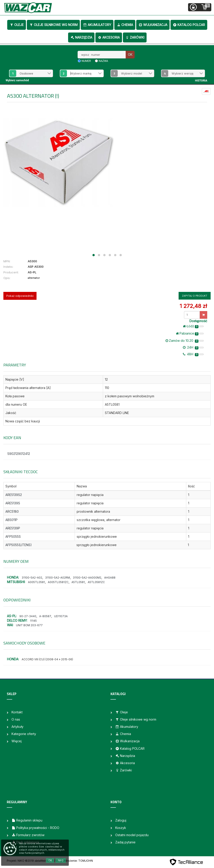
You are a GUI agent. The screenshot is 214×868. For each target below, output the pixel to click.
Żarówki (135, 37)
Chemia (125, 25)
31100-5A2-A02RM (58, 578)
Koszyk (121, 828)
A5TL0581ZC (96, 582)
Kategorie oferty (24, 734)
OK (130, 55)
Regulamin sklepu (27, 820)
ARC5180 (12, 511)
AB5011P (12, 520)
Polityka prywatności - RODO (35, 828)
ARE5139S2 (14, 495)
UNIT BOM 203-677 (29, 625)
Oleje (17, 25)
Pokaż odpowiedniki (20, 296)
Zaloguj (121, 820)
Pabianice (190, 333)
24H (193, 347)
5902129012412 (19, 454)
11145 (33, 621)
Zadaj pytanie (125, 842)
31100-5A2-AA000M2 (87, 578)
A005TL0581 (36, 582)
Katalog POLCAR (189, 25)
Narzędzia (81, 37)
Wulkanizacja (153, 25)
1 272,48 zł (193, 306)
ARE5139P (13, 528)
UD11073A (61, 616)
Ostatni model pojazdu (132, 835)
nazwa (104, 61)
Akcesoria (109, 37)
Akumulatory (97, 25)
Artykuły (17, 727)
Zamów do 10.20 (185, 341)
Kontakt (17, 712)
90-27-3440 (28, 616)
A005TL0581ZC (58, 582)
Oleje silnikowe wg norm (53, 25)
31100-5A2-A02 (32, 578)
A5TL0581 (78, 582)
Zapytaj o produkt (195, 296)
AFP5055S (13, 536)
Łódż (193, 326)
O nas (16, 719)
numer (86, 61)
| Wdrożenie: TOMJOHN (77, 861)
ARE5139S (13, 503)
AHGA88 (110, 578)
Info (61, 860)
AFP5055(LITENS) (19, 545)
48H (193, 354)
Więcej (17, 741)
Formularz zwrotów (28, 835)
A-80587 (45, 616)
